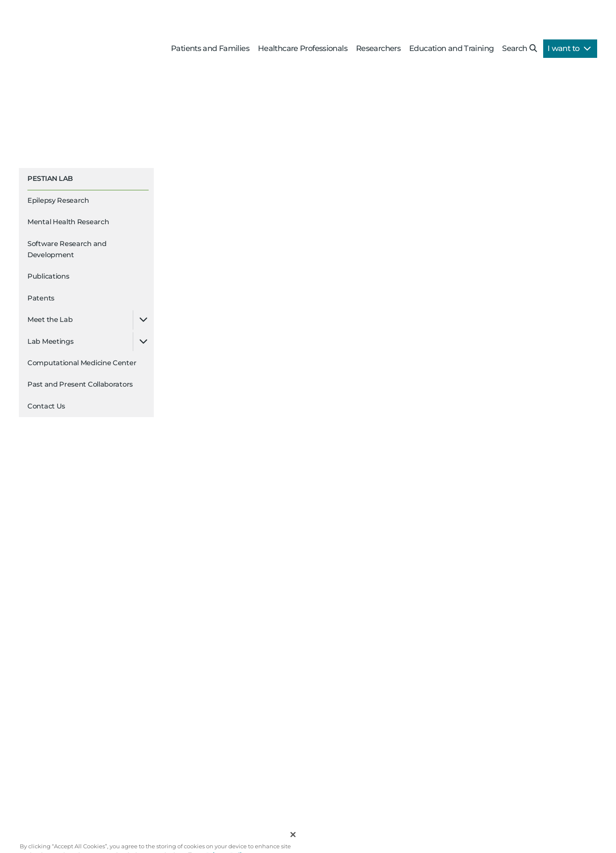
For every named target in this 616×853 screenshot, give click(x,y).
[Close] (293, 844)
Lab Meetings (50, 341)
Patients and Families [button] (210, 48)
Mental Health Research (68, 222)
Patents (41, 298)
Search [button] (519, 48)
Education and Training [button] (451, 48)
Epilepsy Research (58, 200)
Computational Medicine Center (82, 363)
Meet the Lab (50, 320)
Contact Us (46, 406)
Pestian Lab (50, 179)
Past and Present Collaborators (80, 384)
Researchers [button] (378, 48)
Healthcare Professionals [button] (303, 48)
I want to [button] (569, 48)
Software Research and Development (67, 249)
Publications (48, 276)
